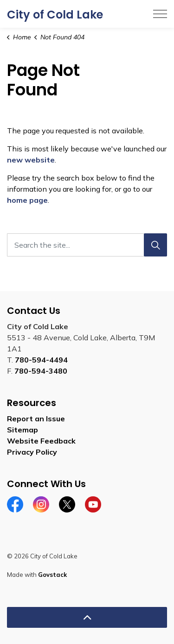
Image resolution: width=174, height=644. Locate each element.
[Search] (155, 245)
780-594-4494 (41, 360)
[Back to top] (87, 617)
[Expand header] (160, 14)
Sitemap (23, 430)
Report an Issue (36, 419)
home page (27, 200)
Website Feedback (41, 441)
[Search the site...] (87, 245)
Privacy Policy (32, 452)
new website (31, 160)
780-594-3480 (41, 371)
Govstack (52, 575)
